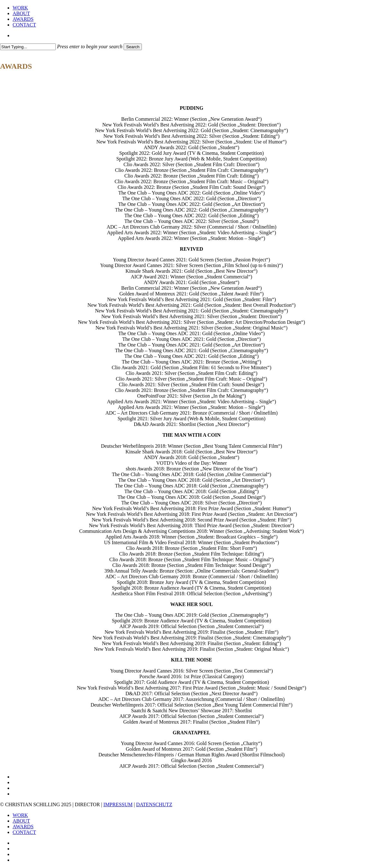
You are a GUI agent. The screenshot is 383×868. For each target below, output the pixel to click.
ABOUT (21, 821)
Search (133, 47)
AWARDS (23, 827)
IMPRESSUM (118, 804)
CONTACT (24, 832)
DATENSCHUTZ (154, 804)
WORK (20, 815)
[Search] (28, 47)
